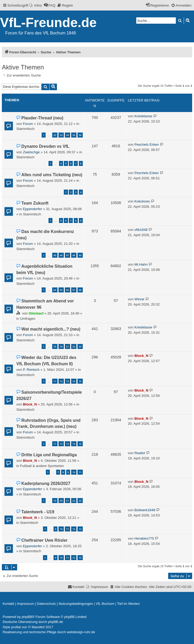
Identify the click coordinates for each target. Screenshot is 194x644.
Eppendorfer (33, 209)
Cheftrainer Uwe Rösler (44, 540)
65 (61, 290)
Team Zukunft (35, 203)
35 (74, 135)
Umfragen (28, 319)
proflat (16, 627)
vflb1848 (141, 230)
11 (55, 381)
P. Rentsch (31, 370)
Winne (139, 299)
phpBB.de (55, 622)
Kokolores (142, 201)
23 (80, 346)
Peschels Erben (147, 144)
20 (61, 346)
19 (55, 346)
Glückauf (36, 313)
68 (80, 290)
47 (67, 255)
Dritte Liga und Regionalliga (49, 455)
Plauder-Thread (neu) (42, 118)
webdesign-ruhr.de (81, 632)
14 (74, 381)
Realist (140, 453)
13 (67, 381)
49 (80, 255)
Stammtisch (25, 129)
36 (80, 135)
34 (67, 135)
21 (67, 346)
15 (80, 381)
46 (61, 255)
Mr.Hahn (141, 264)
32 (55, 135)
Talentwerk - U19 (38, 512)
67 (74, 290)
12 (61, 381)
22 (74, 346)
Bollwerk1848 (145, 510)
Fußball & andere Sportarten (42, 466)
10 (74, 472)
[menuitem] (36, 5)
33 (61, 135)
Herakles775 (144, 538)
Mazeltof (38, 627)
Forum (28, 124)
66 (67, 290)
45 (55, 255)
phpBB (27, 617)
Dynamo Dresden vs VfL (45, 146)
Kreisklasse (143, 116)
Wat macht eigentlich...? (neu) (51, 329)
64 (55, 290)
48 (74, 255)
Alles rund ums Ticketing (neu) (52, 175)
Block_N (141, 356)
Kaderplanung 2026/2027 (46, 483)
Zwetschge (31, 152)
